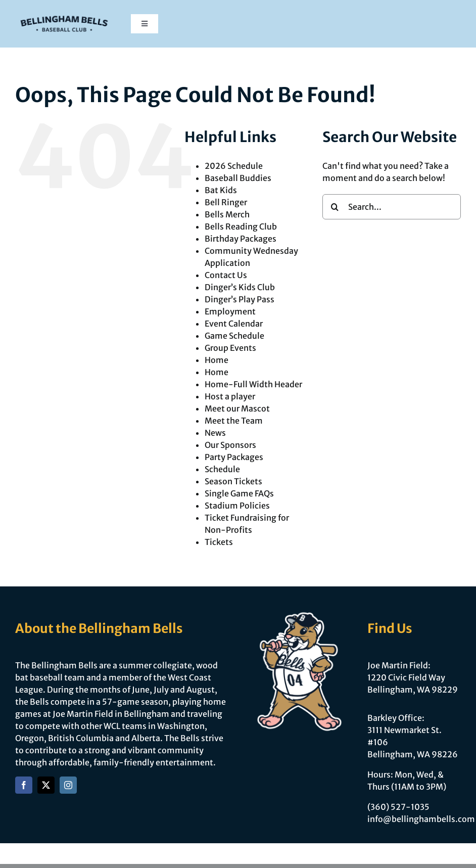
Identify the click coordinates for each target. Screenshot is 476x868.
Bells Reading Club (241, 226)
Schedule (222, 469)
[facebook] (24, 785)
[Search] (335, 207)
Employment (230, 311)
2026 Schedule (234, 166)
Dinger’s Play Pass (240, 299)
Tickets (219, 542)
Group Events (230, 348)
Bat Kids (221, 190)
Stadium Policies (237, 506)
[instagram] (68, 785)
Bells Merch (227, 214)
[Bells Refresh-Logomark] (64, 14)
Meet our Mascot (237, 408)
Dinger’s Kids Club (240, 287)
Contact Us (226, 275)
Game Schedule (234, 336)
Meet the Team (234, 421)
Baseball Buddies (238, 178)
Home (217, 360)
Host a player (230, 396)
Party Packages (234, 457)
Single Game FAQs (239, 493)
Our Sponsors (230, 445)
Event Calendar (234, 324)
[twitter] (46, 785)
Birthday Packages (241, 239)
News (215, 433)
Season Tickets (233, 481)
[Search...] (392, 207)
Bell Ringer (226, 202)
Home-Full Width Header (253, 384)
